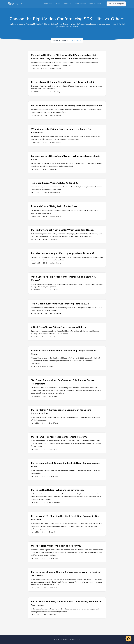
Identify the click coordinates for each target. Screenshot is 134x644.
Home (56, 40)
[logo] (15, 4)
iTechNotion (75, 639)
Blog (99, 4)
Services (48, 4)
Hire (58, 4)
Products (79, 4)
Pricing (68, 4)
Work (90, 4)
